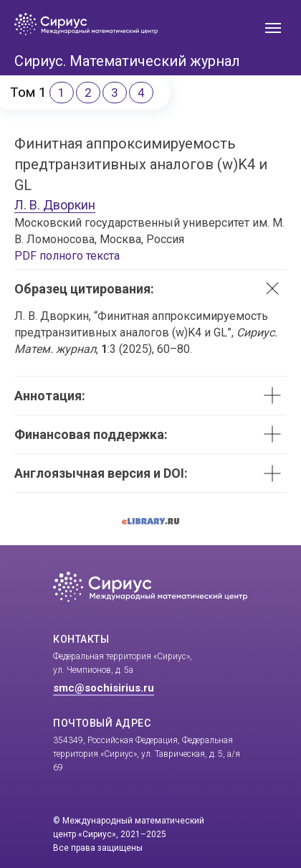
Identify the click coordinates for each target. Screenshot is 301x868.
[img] (173, 24)
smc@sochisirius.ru (104, 688)
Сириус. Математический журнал (127, 61)
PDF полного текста (67, 256)
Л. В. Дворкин (55, 205)
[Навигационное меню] (273, 28)
